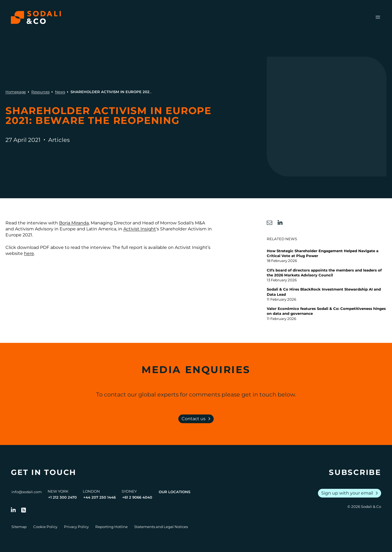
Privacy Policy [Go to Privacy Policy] (76, 527)
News (60, 92)
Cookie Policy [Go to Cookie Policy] (45, 527)
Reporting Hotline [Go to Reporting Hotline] (111, 527)
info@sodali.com (27, 492)
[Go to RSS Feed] (24, 510)
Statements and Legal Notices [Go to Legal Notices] (161, 527)
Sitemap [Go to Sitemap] (19, 527)
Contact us (197, 419)
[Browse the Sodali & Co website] (36, 17)
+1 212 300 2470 (62, 497)
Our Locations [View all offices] (174, 492)
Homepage (16, 92)
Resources (40, 92)
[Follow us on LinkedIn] (13, 510)
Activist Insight (140, 229)
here (29, 253)
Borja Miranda (74, 223)
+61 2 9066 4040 (137, 497)
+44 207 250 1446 (99, 497)
